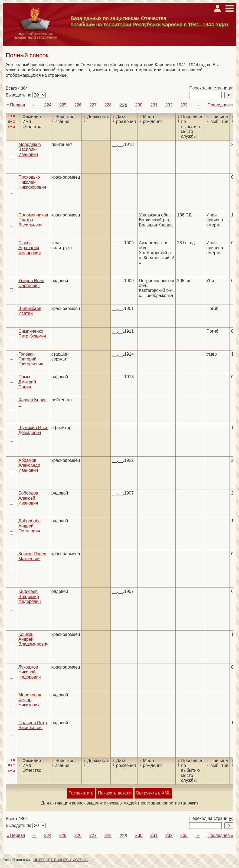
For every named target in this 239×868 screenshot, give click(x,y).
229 (123, 105)
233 (184, 105)
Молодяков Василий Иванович (30, 149)
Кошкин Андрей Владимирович (33, 639)
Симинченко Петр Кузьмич (32, 334)
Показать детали (115, 793)
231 (154, 105)
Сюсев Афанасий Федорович (30, 248)
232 (169, 105)
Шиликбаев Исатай (30, 311)
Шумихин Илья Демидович (33, 430)
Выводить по (19, 95)
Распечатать (81, 793)
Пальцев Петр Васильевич (33, 725)
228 (108, 105)
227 (93, 105)
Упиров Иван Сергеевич (31, 283)
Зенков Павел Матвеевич (32, 556)
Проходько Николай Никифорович (32, 182)
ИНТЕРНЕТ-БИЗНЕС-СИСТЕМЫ (61, 860)
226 (78, 105)
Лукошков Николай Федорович (30, 672)
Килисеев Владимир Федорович (30, 596)
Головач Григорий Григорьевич (31, 359)
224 (48, 105)
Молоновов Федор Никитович (30, 700)
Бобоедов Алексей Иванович (28, 498)
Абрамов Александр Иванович (29, 465)
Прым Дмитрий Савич (27, 382)
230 (139, 105)
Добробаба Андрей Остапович (30, 526)
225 (63, 105)
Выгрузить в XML (153, 793)
